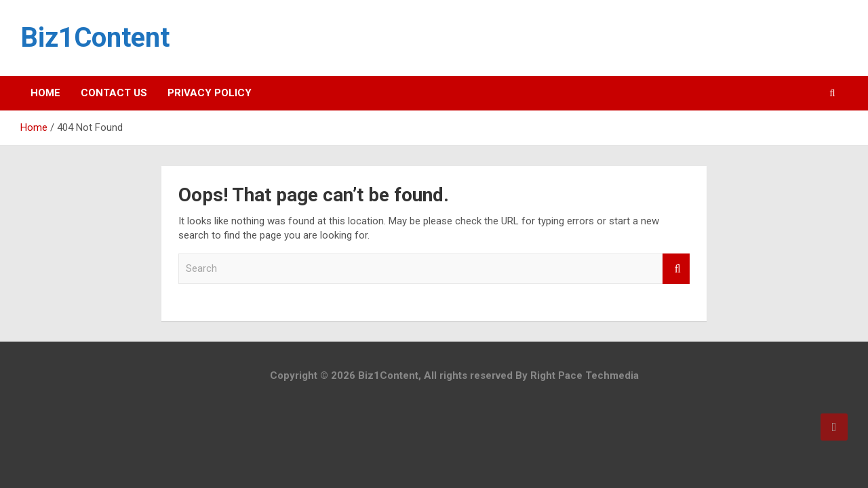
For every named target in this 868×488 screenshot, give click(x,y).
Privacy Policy (210, 93)
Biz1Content (95, 38)
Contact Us (114, 93)
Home (45, 93)
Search (676, 269)
